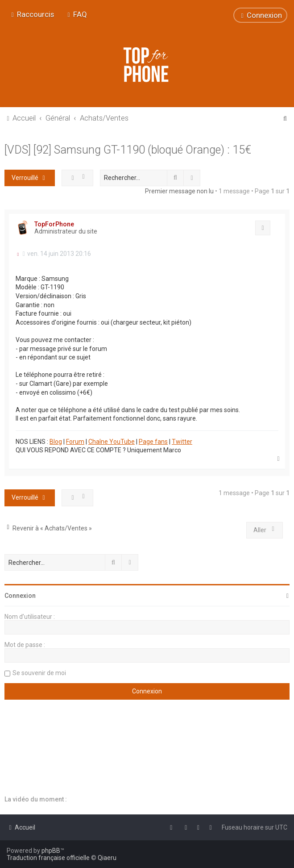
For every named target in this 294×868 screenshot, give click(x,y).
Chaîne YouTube (112, 442)
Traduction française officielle (48, 858)
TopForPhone (54, 224)
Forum (75, 442)
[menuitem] (76, 14)
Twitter (182, 442)
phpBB (51, 851)
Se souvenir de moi (39, 673)
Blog (56, 442)
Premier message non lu (179, 191)
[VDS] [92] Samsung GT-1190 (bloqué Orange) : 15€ (128, 150)
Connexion (20, 596)
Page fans (153, 442)
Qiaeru (107, 858)
